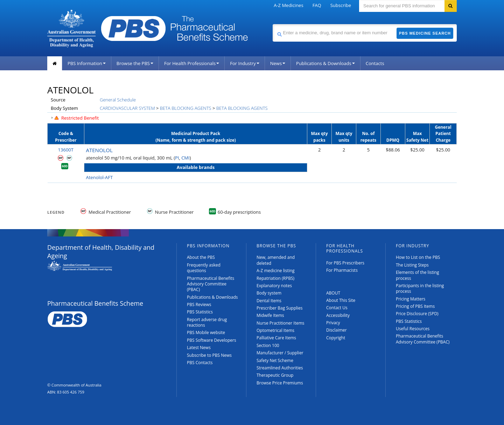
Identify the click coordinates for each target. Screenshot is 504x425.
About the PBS (201, 257)
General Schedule (118, 100)
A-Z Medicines (288, 5)
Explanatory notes (274, 286)
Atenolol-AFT (100, 177)
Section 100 (268, 345)
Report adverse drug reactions (207, 322)
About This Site (341, 300)
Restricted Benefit (80, 118)
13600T (66, 150)
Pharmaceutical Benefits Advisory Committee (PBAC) (211, 284)
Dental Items (269, 301)
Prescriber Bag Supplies (280, 308)
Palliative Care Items (276, 338)
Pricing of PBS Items (415, 306)
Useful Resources (413, 329)
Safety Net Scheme (275, 360)
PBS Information (87, 63)
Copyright (336, 338)
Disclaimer (337, 330)
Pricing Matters (411, 299)
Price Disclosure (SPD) (417, 314)
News (278, 63)
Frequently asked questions (204, 268)
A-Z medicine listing (276, 271)
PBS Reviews (199, 304)
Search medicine (272, 24)
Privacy (333, 323)
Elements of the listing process (418, 275)
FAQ (317, 5)
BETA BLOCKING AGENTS (186, 108)
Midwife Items (270, 315)
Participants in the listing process (420, 288)
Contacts (375, 63)
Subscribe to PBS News (209, 355)
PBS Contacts (200, 363)
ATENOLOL (99, 150)
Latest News (199, 348)
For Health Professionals (192, 63)
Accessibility (338, 315)
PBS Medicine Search (425, 33)
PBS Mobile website (206, 332)
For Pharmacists (342, 270)
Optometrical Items (275, 330)
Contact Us (337, 308)
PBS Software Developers (212, 340)
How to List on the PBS (418, 257)
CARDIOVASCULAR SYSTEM (127, 108)
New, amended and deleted (276, 260)
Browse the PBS (135, 63)
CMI (185, 158)
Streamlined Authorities (280, 368)
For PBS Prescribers (345, 263)
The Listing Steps (412, 265)
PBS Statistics (200, 312)
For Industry (244, 63)
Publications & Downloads (325, 63)
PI (177, 158)
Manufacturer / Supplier (280, 353)
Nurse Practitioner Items (281, 323)
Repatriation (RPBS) (275, 278)
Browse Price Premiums (280, 383)
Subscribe (341, 5)
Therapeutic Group (275, 375)
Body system (269, 293)
